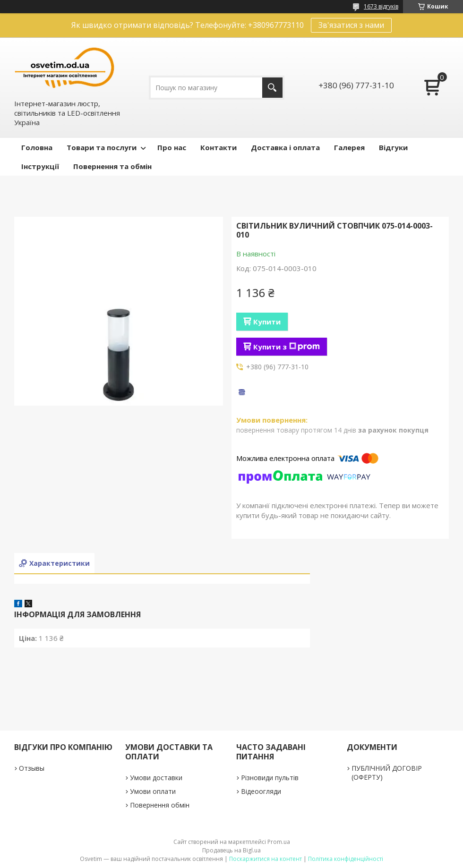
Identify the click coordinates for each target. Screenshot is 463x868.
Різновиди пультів (270, 778)
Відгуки (393, 147)
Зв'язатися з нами (351, 25)
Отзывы (32, 768)
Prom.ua (279, 842)
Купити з (287, 347)
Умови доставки (156, 778)
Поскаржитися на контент (266, 859)
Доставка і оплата (285, 147)
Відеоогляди (261, 791)
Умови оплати (153, 791)
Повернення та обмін (112, 166)
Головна (37, 147)
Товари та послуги (102, 147)
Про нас (172, 147)
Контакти (219, 147)
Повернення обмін (160, 805)
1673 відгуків (381, 6)
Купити (267, 322)
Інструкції (40, 166)
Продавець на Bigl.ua (231, 850)
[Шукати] (272, 88)
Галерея (349, 147)
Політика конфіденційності (346, 859)
